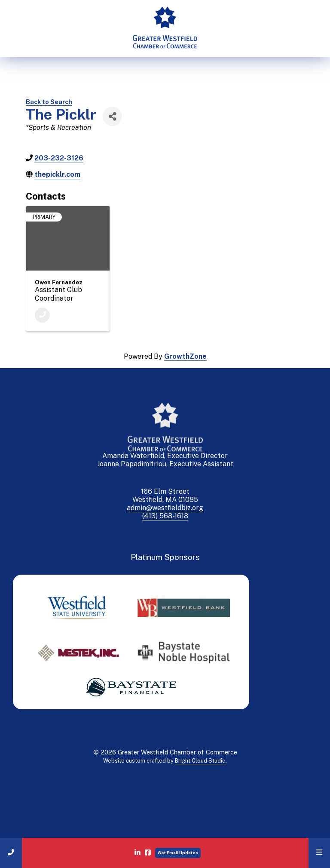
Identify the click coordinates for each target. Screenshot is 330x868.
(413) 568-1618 (165, 516)
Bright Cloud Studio (200, 761)
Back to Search (49, 102)
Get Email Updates (178, 853)
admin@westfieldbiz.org (165, 508)
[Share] (112, 116)
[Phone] (42, 315)
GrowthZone (185, 356)
